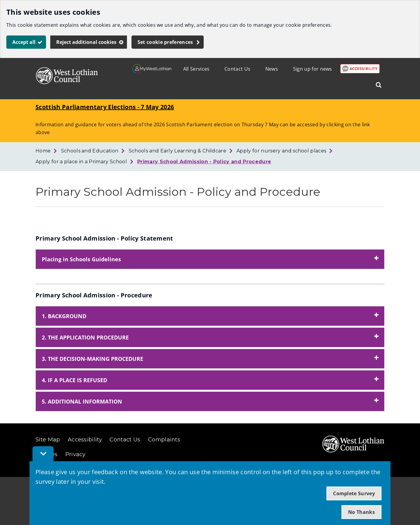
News (272, 69)
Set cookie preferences (165, 42)
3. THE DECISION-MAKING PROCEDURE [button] (93, 359)
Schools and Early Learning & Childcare (178, 151)
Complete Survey (354, 493)
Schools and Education (90, 151)
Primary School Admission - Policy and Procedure (204, 162)
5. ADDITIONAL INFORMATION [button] (82, 401)
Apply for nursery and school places (281, 151)
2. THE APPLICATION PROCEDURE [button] (85, 337)
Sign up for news (313, 69)
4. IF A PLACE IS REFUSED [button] (74, 380)
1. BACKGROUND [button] (64, 316)
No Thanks (361, 512)
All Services (196, 69)
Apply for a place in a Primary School (81, 162)
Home (43, 151)
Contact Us (237, 69)
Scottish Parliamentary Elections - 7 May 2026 (105, 107)
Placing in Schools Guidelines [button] (81, 259)
